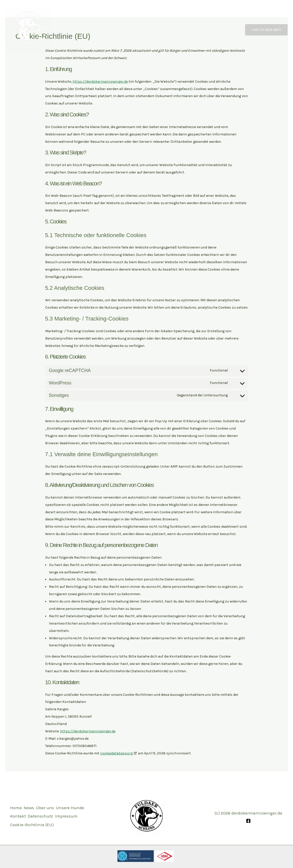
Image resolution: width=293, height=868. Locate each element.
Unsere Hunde (197, 30)
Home (16, 806)
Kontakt (228, 30)
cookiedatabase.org (116, 753)
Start (124, 30)
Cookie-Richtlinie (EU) (32, 828)
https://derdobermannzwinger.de (100, 82)
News (142, 30)
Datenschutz (23, 820)
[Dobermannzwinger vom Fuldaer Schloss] (28, 29)
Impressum (51, 820)
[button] (266, 30)
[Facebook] (248, 821)
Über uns (165, 30)
